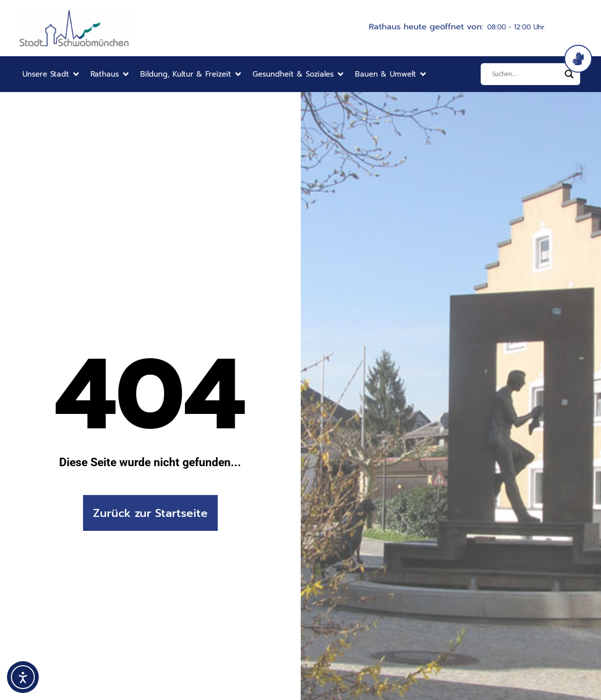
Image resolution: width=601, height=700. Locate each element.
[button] (51, 74)
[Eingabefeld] (526, 74)
